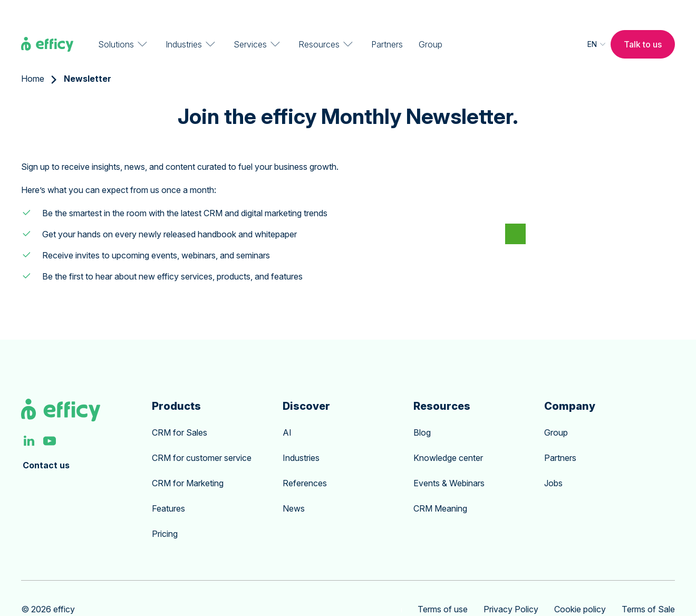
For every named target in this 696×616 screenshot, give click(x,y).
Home (33, 57)
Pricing (165, 512)
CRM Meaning (440, 487)
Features (168, 487)
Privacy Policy (511, 588)
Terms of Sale (648, 588)
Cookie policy (580, 588)
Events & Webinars (449, 461)
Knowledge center (448, 436)
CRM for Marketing (188, 461)
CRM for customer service (202, 436)
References (305, 461)
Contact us (46, 444)
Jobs (553, 461)
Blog (422, 411)
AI (287, 411)
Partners (387, 21)
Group (431, 21)
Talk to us (643, 21)
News (294, 487)
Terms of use (443, 588)
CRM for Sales (180, 411)
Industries (301, 436)
